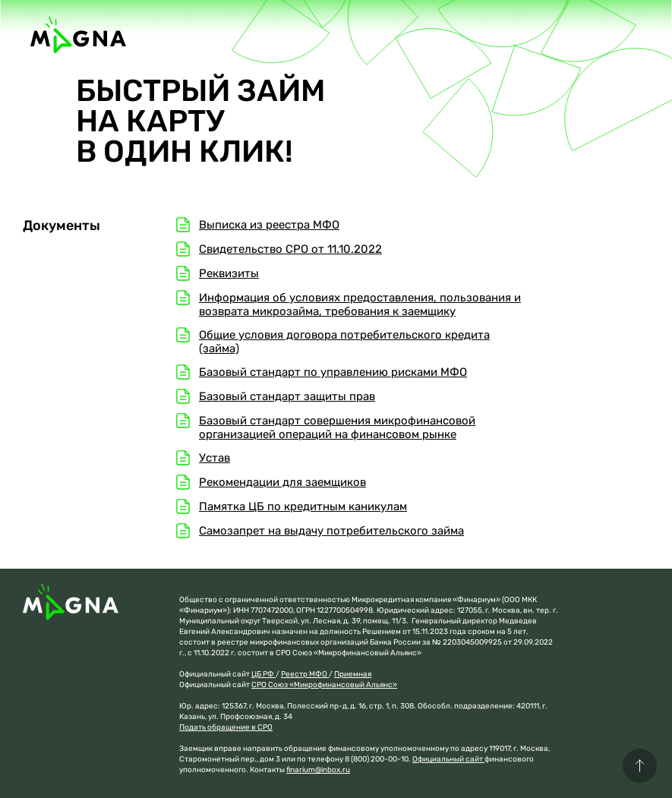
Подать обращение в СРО (226, 727)
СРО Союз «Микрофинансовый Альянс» (324, 685)
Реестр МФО (305, 674)
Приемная (353, 674)
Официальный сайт (448, 759)
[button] (640, 766)
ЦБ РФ (263, 674)
